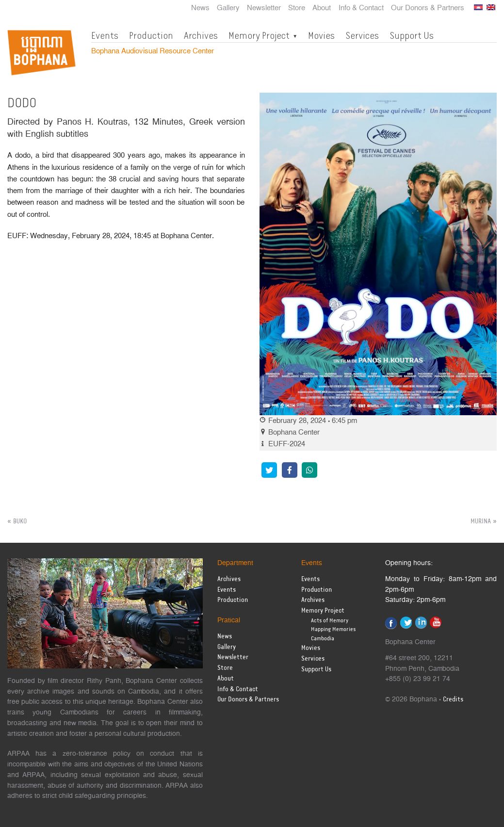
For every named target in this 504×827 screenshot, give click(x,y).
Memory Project (259, 35)
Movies (321, 35)
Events (105, 35)
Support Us (412, 35)
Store (297, 8)
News (200, 8)
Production (151, 35)
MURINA (481, 521)
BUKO (20, 521)
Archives (201, 35)
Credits (453, 700)
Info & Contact (361, 8)
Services (362, 35)
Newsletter (264, 8)
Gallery (228, 8)
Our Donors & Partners (428, 8)
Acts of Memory (330, 621)
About (322, 8)
